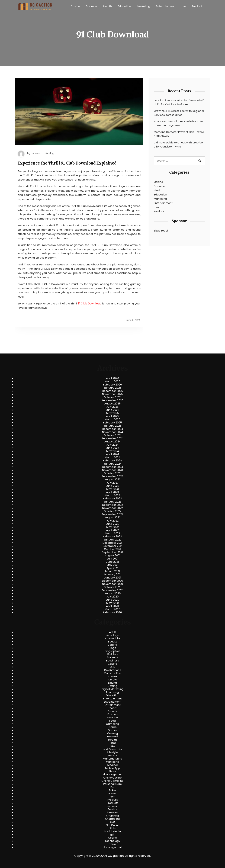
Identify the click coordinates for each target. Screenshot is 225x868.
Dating (112, 683)
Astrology (112, 635)
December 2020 (113, 581)
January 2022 (113, 540)
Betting (50, 154)
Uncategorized (112, 847)
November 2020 (112, 584)
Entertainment (165, 6)
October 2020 (112, 587)
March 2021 (113, 571)
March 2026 (112, 381)
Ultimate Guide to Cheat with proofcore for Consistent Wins (179, 144)
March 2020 (112, 609)
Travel (112, 844)
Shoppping (112, 819)
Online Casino (112, 778)
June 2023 (112, 486)
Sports (112, 838)
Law (183, 6)
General (112, 737)
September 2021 (113, 552)
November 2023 (112, 470)
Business (91, 6)
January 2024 (112, 464)
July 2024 (112, 445)
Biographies (113, 651)
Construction (113, 673)
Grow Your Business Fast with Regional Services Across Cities (179, 113)
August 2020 (113, 593)
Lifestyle (112, 752)
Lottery (112, 756)
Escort (112, 708)
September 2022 (113, 514)
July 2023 (112, 483)
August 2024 (113, 442)
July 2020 (112, 597)
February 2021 (112, 574)
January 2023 (113, 502)
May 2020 (112, 603)
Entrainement (113, 702)
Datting (112, 686)
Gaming (113, 733)
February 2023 (112, 499)
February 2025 (112, 423)
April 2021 (113, 568)
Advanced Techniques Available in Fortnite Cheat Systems (179, 123)
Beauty (112, 642)
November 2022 (112, 508)
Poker (113, 790)
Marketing (144, 6)
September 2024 (112, 438)
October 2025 (112, 397)
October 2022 (112, 511)
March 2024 (112, 457)
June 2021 (112, 562)
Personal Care (112, 784)
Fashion (112, 714)
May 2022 (113, 527)
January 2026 (112, 388)
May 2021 (113, 565)
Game (113, 727)
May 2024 (112, 451)
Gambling (113, 724)
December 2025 (113, 391)
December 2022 (112, 505)
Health (107, 6)
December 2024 (113, 429)
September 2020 (112, 590)
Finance (113, 718)
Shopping (112, 816)
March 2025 (112, 419)
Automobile (113, 638)
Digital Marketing (112, 689)
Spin (112, 835)
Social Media (112, 831)
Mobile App (112, 768)
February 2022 (112, 536)
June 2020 (113, 600)
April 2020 (112, 606)
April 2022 (113, 530)
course (112, 676)
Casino (75, 6)
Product (197, 6)
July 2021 (112, 559)
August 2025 (113, 404)
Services (112, 812)
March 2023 (113, 495)
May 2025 (112, 413)
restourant (112, 806)
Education (124, 6)
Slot (112, 822)
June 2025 (113, 410)
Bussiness (113, 661)
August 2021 (112, 555)
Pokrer (113, 793)
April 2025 (112, 416)
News (112, 771)
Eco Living (112, 692)
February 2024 (113, 461)
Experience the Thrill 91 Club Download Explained (67, 163)
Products (112, 803)
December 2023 (112, 467)
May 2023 (112, 489)
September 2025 (112, 400)
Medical (113, 765)
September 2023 (112, 476)
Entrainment (112, 705)
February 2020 (112, 612)
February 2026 (113, 385)
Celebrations (112, 670)
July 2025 (112, 407)
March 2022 (113, 533)
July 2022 (113, 521)
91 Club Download (90, 303)
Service (112, 809)
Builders (112, 654)
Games (112, 730)
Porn (112, 797)
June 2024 (113, 448)
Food (113, 721)
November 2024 (112, 432)
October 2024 (112, 435)
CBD (112, 667)
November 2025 (112, 394)
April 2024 (112, 454)
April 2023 (113, 492)
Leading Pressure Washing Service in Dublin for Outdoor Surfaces (179, 102)
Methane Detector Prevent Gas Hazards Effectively (179, 134)
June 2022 (112, 524)
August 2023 (112, 480)
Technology (112, 841)
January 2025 (112, 426)
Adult (112, 632)
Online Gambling (112, 781)
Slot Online (112, 825)
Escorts (112, 711)
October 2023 (113, 473)
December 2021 (112, 543)
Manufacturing (113, 759)
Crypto (113, 680)
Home (113, 743)
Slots (112, 828)
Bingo (112, 648)
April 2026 (112, 378)
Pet (112, 787)
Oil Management (112, 774)
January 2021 (113, 578)
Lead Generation (112, 749)
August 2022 (112, 517)
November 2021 (112, 546)
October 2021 (112, 549)
